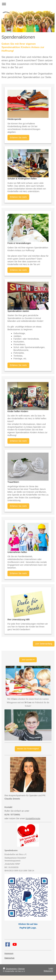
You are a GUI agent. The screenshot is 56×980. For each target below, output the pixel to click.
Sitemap (21, 969)
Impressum (9, 953)
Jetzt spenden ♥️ (28, 660)
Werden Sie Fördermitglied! (28, 749)
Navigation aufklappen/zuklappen (28, 4)
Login (51, 968)
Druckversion (10, 969)
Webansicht (48, 971)
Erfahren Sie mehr (18, 138)
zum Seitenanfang (44, 644)
